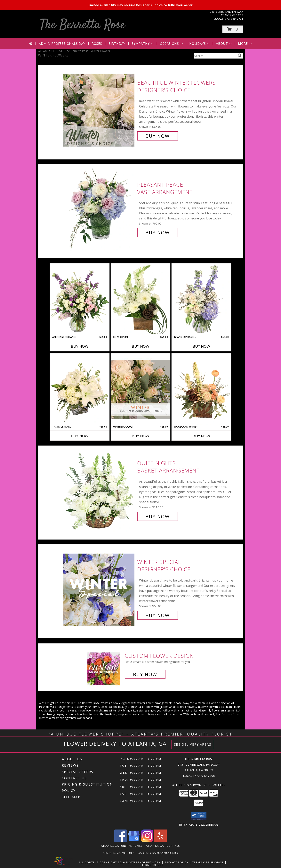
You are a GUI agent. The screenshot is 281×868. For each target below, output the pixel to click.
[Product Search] (215, 56)
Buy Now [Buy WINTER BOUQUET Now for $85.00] (140, 436)
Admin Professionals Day (62, 44)
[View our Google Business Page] (134, 841)
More (245, 44)
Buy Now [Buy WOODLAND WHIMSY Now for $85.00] (201, 436)
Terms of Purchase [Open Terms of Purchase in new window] (208, 862)
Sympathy (143, 44)
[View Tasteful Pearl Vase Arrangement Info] (80, 389)
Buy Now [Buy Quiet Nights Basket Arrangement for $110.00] (158, 516)
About (224, 44)
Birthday (117, 44)
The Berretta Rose (83, 25)
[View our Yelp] (160, 841)
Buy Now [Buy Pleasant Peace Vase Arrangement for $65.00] (158, 232)
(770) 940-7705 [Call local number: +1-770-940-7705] (233, 19)
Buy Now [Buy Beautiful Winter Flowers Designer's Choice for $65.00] (158, 136)
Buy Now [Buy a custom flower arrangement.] (145, 674)
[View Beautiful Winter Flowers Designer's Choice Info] (99, 109)
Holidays (200, 44)
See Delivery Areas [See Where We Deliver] (193, 744)
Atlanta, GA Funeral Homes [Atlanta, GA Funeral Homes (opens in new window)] (122, 846)
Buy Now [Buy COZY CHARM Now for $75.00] (140, 346)
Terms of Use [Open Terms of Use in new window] (153, 865)
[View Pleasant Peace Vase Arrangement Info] (99, 209)
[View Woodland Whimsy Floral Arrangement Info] (201, 389)
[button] (233, 29)
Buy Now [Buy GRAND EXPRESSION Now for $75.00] (201, 346)
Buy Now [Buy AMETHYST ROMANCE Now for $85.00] (80, 346)
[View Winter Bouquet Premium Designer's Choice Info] (140, 389)
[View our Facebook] (121, 841)
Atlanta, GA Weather (119, 852)
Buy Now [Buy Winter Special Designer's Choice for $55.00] (158, 615)
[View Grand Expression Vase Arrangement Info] (201, 300)
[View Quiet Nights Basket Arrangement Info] (99, 490)
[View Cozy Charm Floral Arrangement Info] (140, 300)
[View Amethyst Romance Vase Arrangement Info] (80, 300)
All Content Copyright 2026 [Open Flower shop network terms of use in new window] (102, 862)
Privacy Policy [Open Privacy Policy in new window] (177, 862)
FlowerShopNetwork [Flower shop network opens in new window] (143, 862)
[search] (240, 55)
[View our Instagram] (147, 841)
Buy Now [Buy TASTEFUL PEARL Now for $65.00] (80, 436)
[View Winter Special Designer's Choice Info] (99, 589)
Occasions (172, 44)
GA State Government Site (158, 852)
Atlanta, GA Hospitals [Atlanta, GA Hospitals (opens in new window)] (163, 846)
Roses (97, 44)
